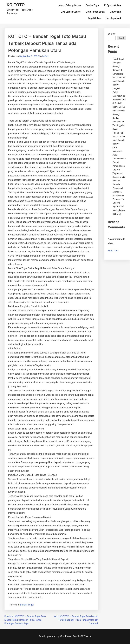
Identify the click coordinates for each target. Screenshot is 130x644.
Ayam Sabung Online (70, 5)
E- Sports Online (113, 5)
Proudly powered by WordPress (55, 636)
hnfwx (45, 56)
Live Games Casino (71, 12)
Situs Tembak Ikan (95, 12)
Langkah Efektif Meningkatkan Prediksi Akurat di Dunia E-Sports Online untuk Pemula (119, 99)
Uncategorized (113, 18)
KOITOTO (16, 5)
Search (111, 34)
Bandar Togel (92, 5)
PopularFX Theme (82, 636)
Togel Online (94, 18)
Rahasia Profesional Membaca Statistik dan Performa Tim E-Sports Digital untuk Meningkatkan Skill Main (119, 199)
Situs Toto (113, 251)
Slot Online (115, 12)
